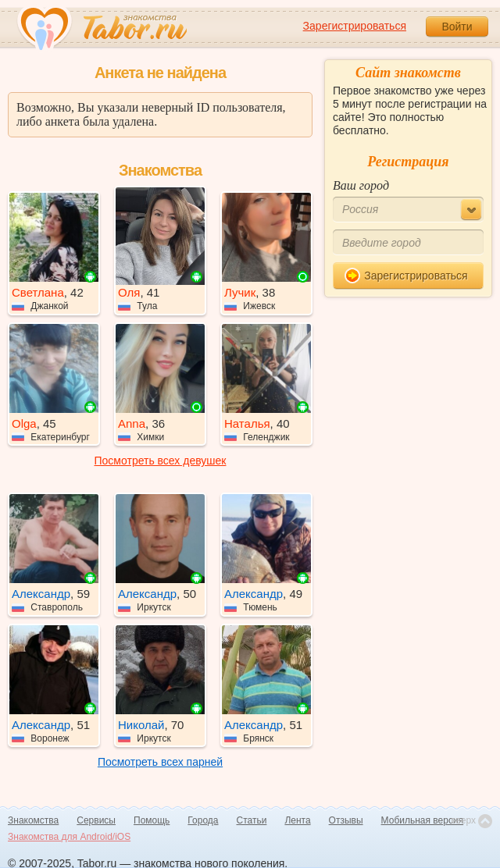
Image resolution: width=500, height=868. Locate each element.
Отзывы (346, 820)
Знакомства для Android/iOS (69, 837)
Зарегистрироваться (355, 26)
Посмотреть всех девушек (161, 461)
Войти (457, 27)
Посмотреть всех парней (160, 762)
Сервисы (96, 820)
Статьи (252, 820)
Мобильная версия (423, 820)
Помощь (152, 820)
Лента (297, 820)
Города (203, 820)
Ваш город (361, 185)
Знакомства (33, 820)
